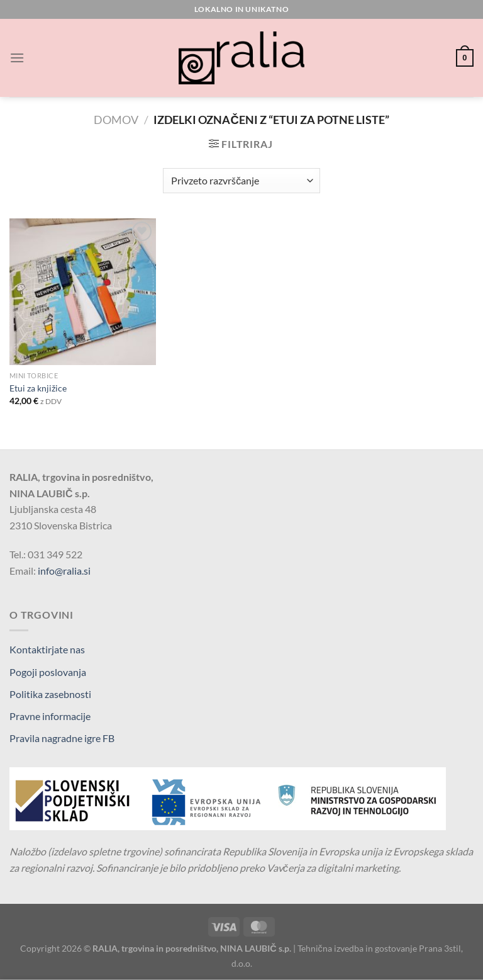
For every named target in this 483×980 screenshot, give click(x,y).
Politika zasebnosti (50, 694)
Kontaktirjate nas (47, 649)
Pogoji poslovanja (48, 672)
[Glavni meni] (17, 58)
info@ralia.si (64, 571)
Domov (116, 120)
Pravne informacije (50, 716)
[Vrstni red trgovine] (241, 181)
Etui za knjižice (38, 388)
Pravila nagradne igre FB (62, 738)
